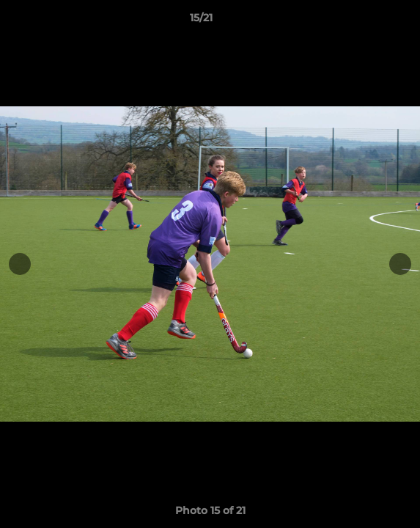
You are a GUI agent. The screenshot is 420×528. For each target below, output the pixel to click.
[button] (367, 21)
